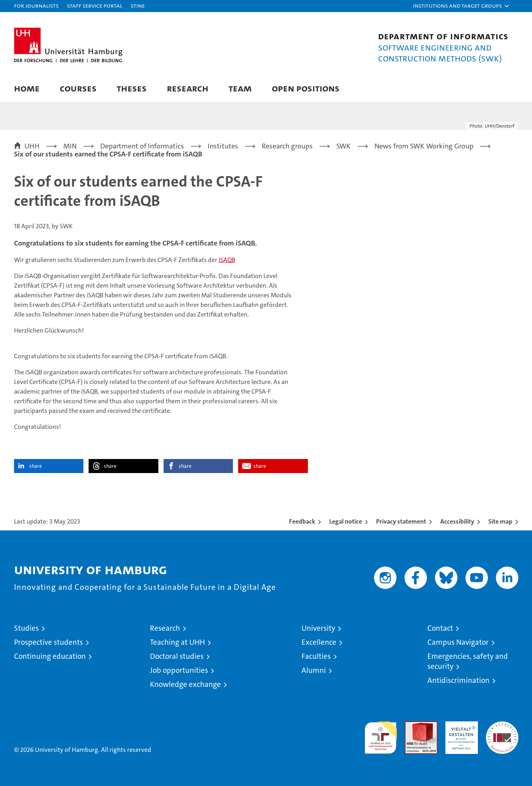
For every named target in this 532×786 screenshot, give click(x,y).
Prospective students (49, 642)
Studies (26, 628)
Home (27, 88)
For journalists (36, 5)
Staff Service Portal (95, 5)
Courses (78, 88)
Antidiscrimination (458, 680)
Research (188, 88)
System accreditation (502, 730)
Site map (500, 521)
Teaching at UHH (177, 642)
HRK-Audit (460, 726)
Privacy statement (401, 521)
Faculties (316, 656)
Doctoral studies (177, 656)
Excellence (319, 642)
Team (240, 88)
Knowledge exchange (185, 684)
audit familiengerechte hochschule (381, 734)
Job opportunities (179, 670)
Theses (132, 88)
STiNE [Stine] (138, 5)
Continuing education (50, 656)
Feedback (302, 521)
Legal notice (346, 521)
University (318, 628)
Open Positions (306, 88)
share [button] (36, 466)
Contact (440, 628)
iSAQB (227, 260)
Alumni (314, 670)
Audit (413, 726)
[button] (461, 6)
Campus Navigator (458, 642)
